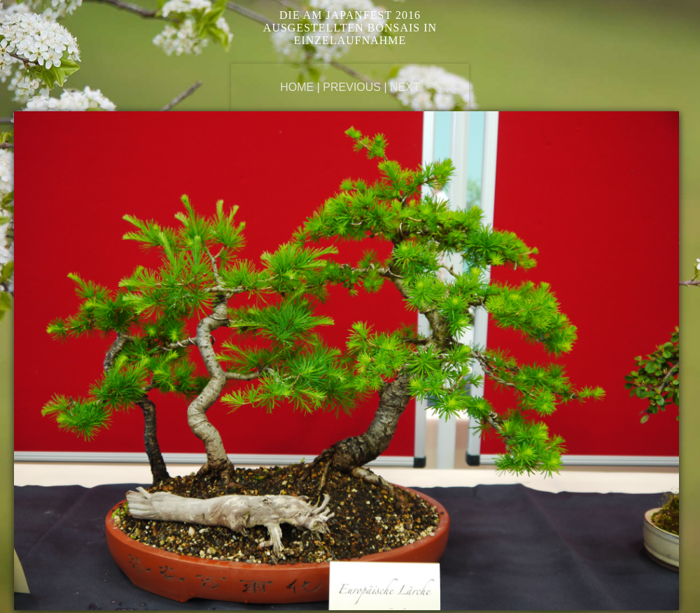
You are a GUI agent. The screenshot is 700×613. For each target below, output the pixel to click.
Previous (352, 87)
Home (297, 87)
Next (405, 87)
